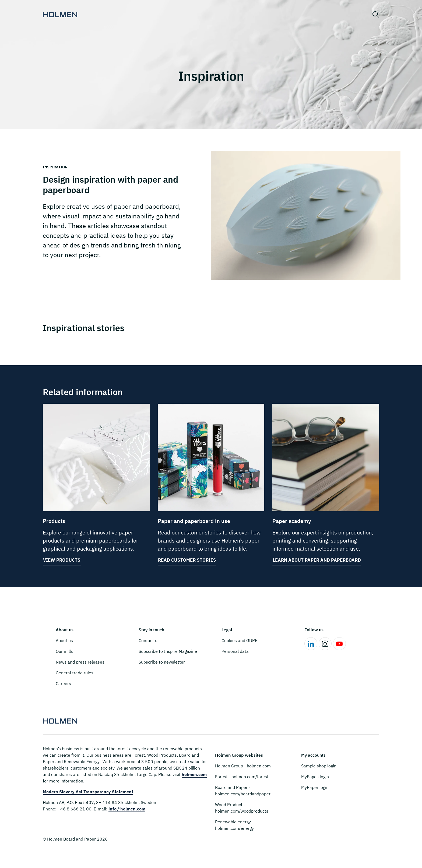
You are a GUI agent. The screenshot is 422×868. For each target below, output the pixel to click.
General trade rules (75, 673)
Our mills (64, 651)
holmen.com (194, 774)
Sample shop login (319, 766)
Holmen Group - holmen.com (243, 766)
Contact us (149, 640)
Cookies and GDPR (240, 640)
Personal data (235, 651)
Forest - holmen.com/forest (242, 777)
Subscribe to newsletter (162, 662)
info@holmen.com (127, 809)
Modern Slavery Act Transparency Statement (88, 792)
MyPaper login (315, 787)
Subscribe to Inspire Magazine (168, 651)
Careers (63, 683)
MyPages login (315, 777)
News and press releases (80, 662)
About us (64, 640)
